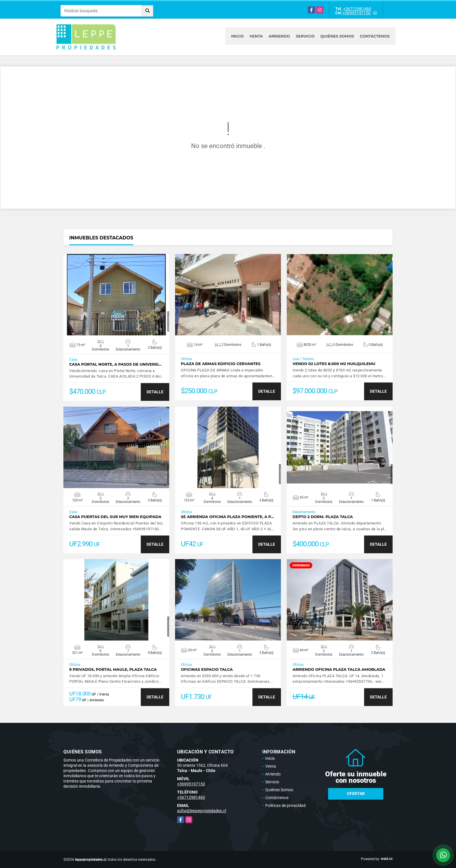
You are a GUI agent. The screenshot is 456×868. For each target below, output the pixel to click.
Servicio (305, 36)
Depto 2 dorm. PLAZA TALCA (323, 517)
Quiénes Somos (337, 36)
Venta (256, 36)
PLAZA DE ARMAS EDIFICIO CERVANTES (221, 364)
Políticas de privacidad (285, 805)
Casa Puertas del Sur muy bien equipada (115, 517)
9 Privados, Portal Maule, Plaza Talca (113, 669)
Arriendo (279, 36)
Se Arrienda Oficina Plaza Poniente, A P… (227, 517)
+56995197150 (357, 13)
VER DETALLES (116, 295)
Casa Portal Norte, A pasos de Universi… (115, 364)
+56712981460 (357, 9)
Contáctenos (375, 36)
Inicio (237, 36)
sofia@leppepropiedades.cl (202, 811)
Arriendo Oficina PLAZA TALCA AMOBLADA (339, 669)
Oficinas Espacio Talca (207, 669)
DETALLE (155, 392)
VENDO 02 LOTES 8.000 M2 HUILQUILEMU (334, 364)
